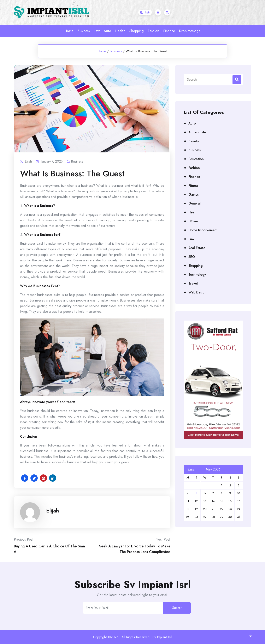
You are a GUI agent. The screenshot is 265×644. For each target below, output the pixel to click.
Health (120, 31)
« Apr (191, 469)
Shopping (137, 31)
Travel (193, 283)
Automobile (197, 132)
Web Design (197, 292)
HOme (193, 221)
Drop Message (190, 31)
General (195, 203)
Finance (169, 31)
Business (84, 31)
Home (69, 31)
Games (193, 195)
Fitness (193, 186)
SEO (192, 257)
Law (97, 31)
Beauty (194, 141)
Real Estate (197, 248)
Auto (107, 31)
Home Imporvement (203, 230)
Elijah (53, 511)
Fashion (154, 31)
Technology (197, 275)
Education (196, 159)
